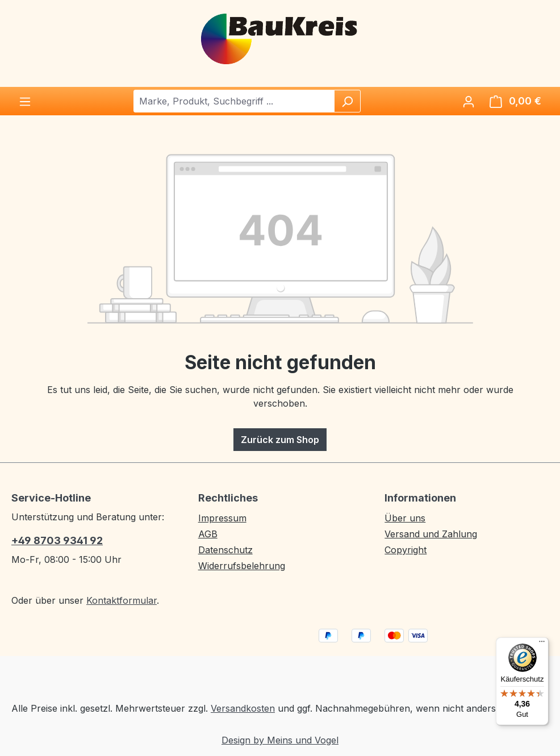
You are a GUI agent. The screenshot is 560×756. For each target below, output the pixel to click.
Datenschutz (225, 550)
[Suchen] (347, 101)
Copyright (406, 550)
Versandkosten (243, 708)
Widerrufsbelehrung (242, 566)
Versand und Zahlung (431, 534)
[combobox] (234, 101)
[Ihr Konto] (469, 101)
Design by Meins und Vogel (280, 740)
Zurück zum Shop (280, 440)
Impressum (222, 518)
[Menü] (25, 101)
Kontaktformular (122, 600)
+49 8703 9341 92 (57, 540)
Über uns (405, 518)
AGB (208, 534)
